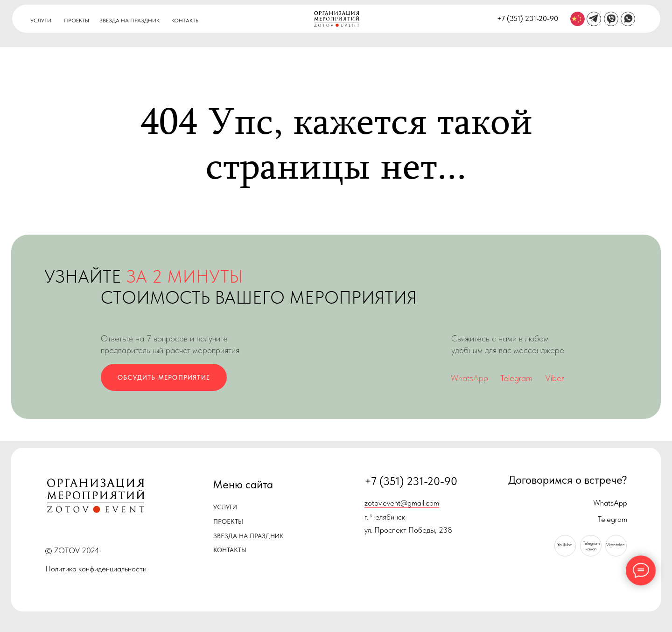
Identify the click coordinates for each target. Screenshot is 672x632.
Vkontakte (616, 545)
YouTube (565, 545)
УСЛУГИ (41, 20)
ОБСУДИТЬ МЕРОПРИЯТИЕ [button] (164, 377)
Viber (554, 378)
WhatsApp (469, 378)
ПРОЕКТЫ (77, 20)
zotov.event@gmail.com (402, 503)
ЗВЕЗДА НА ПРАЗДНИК (129, 20)
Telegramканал (591, 546)
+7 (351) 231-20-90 (528, 18)
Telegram (516, 378)
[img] (577, 19)
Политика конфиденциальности (96, 569)
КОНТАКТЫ (185, 20)
